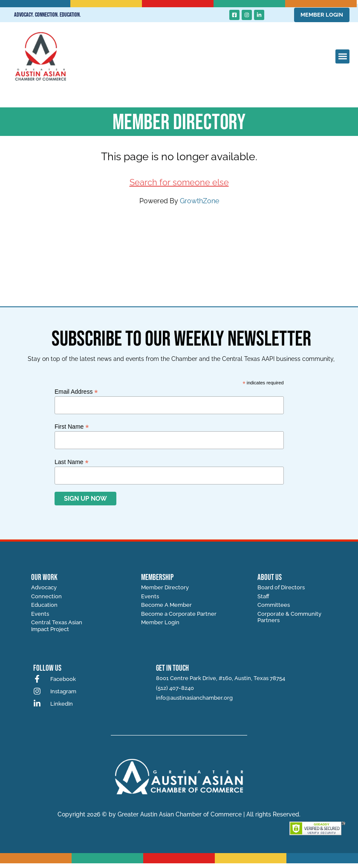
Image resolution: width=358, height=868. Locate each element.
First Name (72, 426)
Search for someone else (179, 182)
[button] (342, 56)
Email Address (76, 391)
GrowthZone (199, 201)
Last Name (72, 462)
